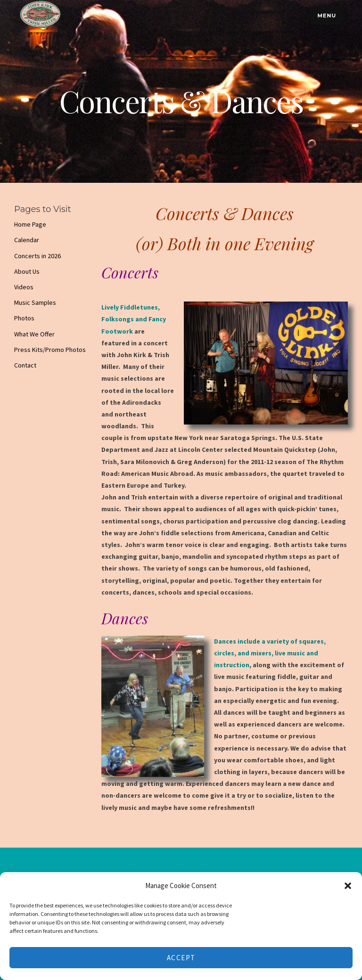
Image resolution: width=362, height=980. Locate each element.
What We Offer (34, 334)
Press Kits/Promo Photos (50, 350)
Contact (25, 365)
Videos (24, 287)
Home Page (30, 224)
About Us (27, 271)
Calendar (27, 240)
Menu (327, 16)
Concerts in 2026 (37, 256)
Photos (24, 318)
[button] (348, 886)
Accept (181, 958)
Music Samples (35, 302)
